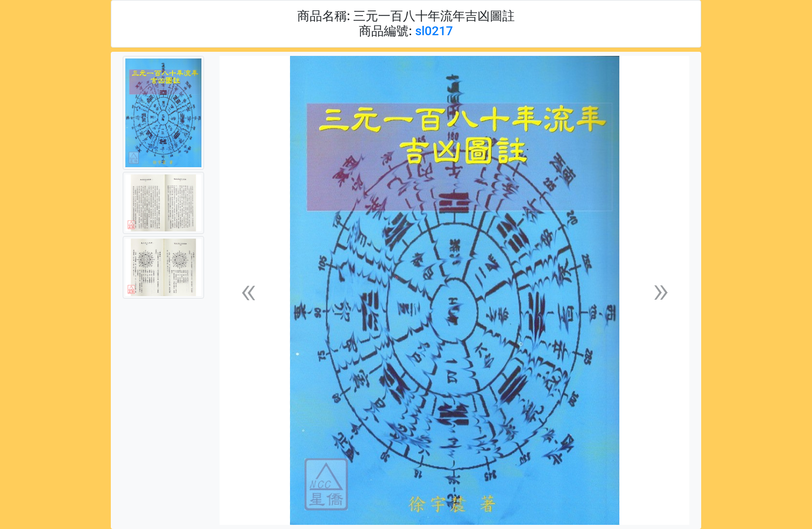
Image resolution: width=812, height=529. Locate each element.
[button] (248, 291)
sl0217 (434, 31)
